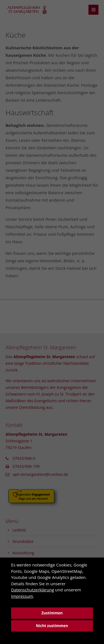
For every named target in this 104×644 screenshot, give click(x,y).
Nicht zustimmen (52, 626)
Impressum (22, 596)
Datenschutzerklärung (33, 590)
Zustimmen (52, 613)
